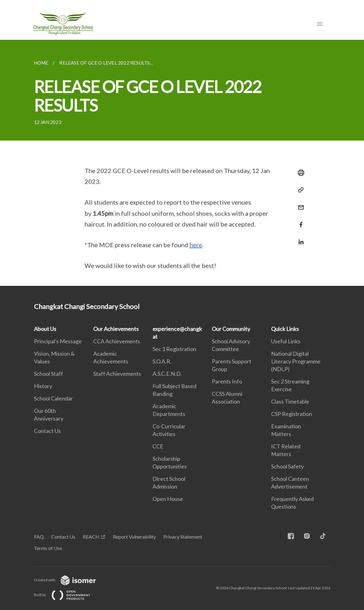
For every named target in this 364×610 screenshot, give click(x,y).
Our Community (231, 329)
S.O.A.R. (162, 361)
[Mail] (299, 203)
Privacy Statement (183, 537)
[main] (182, 163)
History (43, 386)
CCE (158, 446)
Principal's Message (58, 341)
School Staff (48, 374)
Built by (67, 595)
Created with (70, 580)
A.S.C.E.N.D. (167, 374)
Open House (168, 499)
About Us (45, 329)
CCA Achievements (117, 341)
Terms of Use (48, 548)
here (196, 245)
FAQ (39, 537)
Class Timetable (290, 401)
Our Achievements (116, 329)
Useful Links (286, 341)
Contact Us (47, 431)
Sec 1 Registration (174, 349)
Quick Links (285, 329)
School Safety (287, 466)
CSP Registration (292, 414)
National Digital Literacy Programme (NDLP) (296, 361)
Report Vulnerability (134, 537)
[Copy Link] (299, 190)
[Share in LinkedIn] (299, 238)
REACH (91, 537)
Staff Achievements (117, 374)
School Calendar (53, 398)
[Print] (299, 173)
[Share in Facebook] (299, 221)
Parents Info (227, 381)
